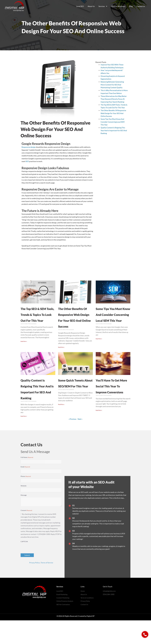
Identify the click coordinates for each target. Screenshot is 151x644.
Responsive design (29, 147)
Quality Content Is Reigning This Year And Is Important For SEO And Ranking (114, 130)
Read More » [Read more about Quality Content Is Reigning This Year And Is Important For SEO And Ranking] (24, 440)
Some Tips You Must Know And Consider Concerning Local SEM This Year (113, 122)
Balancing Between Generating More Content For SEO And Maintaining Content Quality (112, 85)
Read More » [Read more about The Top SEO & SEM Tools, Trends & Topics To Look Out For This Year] (24, 353)
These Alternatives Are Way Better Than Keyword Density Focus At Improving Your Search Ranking (114, 99)
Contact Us (141, 6)
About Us (91, 6)
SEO (27, 161)
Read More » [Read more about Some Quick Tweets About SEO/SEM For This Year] (61, 428)
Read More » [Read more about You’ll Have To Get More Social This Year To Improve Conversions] (99, 434)
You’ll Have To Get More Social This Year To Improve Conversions (112, 403)
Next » (80, 443)
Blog (131, 6)
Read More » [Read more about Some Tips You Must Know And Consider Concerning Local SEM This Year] (99, 356)
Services (103, 6)
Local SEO (80, 6)
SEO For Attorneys (118, 6)
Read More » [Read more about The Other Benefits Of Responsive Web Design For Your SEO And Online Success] (61, 359)
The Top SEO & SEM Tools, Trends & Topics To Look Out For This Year (37, 320)
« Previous (73, 443)
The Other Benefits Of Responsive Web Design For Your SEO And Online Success (113, 113)
